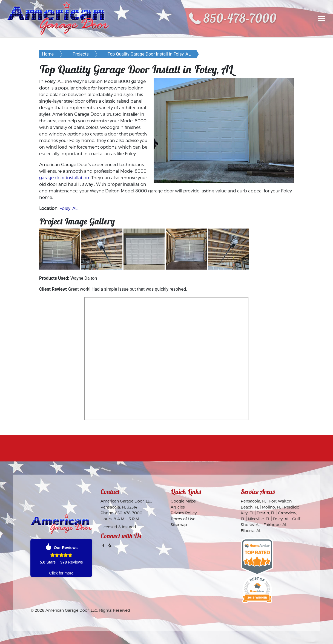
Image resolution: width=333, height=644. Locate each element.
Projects (81, 54)
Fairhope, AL (275, 525)
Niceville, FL (259, 519)
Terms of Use (183, 519)
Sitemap (179, 525)
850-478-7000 (240, 18)
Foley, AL (68, 208)
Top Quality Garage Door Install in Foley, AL (149, 54)
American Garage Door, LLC (71, 610)
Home (48, 54)
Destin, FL (266, 513)
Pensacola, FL (253, 501)
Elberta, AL (251, 531)
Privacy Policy (184, 513)
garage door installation (64, 177)
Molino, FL (271, 507)
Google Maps (183, 501)
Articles (178, 507)
